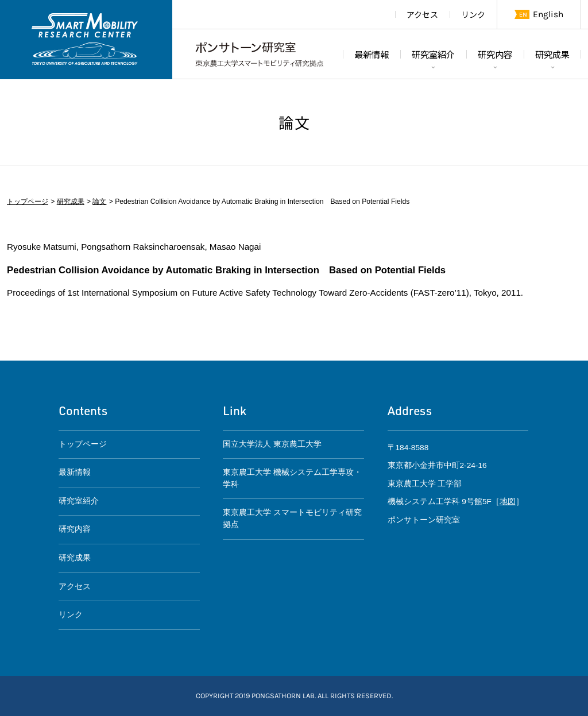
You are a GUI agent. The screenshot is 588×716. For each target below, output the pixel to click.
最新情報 (372, 54)
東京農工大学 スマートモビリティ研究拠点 (292, 518)
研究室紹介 (433, 54)
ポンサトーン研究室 (259, 54)
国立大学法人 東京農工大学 (272, 444)
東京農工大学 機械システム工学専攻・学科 (292, 478)
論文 (99, 202)
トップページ (28, 202)
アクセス (422, 14)
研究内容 (495, 54)
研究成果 (552, 54)
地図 (508, 502)
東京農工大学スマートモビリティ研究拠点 (86, 40)
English (548, 14)
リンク (473, 14)
